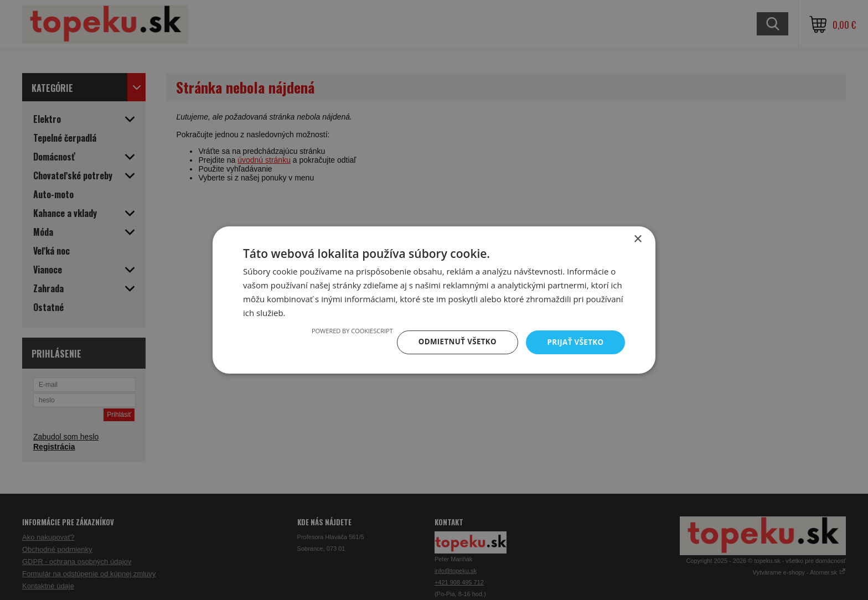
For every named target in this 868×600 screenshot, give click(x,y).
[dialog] (434, 300)
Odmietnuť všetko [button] (453, 342)
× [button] (637, 239)
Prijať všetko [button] (574, 342)
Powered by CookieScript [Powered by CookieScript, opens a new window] (346, 330)
